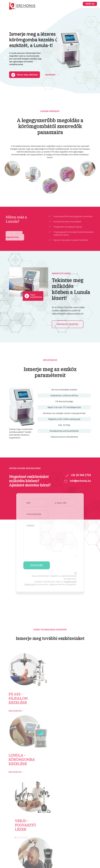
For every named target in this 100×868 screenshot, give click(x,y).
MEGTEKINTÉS (8, 711)
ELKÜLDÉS (37, 558)
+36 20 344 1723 (78, 475)
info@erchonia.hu (77, 481)
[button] (90, 4)
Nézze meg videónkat (25, 75)
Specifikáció (50, 75)
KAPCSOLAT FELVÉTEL (68, 324)
